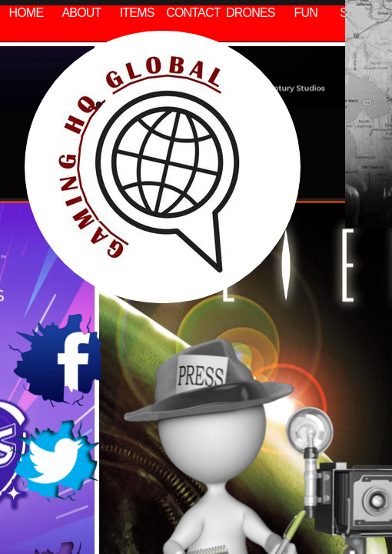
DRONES (251, 13)
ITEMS (137, 13)
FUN (306, 13)
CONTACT (193, 13)
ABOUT (81, 13)
